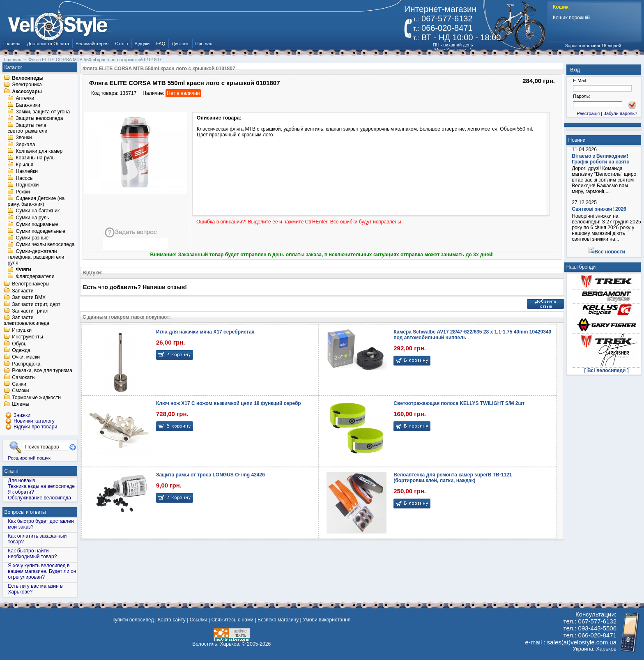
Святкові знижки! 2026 (599, 209)
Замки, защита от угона (43, 112)
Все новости (610, 252)
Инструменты (28, 337)
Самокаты (24, 377)
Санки (19, 384)
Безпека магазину (278, 620)
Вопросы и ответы (25, 512)
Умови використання (327, 620)
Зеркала (25, 145)
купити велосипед (133, 620)
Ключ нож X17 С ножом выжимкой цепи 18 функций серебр (229, 403)
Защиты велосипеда (39, 119)
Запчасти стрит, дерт (36, 304)
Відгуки (142, 44)
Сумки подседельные (40, 231)
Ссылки (199, 620)
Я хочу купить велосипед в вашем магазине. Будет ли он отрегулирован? (42, 571)
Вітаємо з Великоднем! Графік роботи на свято (600, 159)
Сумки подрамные (37, 225)
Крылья (24, 165)
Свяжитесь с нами (232, 620)
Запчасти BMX (29, 298)
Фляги (23, 270)
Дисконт (180, 44)
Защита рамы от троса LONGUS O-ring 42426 (210, 475)
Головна (12, 44)
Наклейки (27, 172)
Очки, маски (26, 357)
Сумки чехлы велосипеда (45, 245)
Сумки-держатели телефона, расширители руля (36, 257)
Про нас (204, 44)
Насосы (24, 178)
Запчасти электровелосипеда (26, 321)
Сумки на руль (32, 218)
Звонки (24, 138)
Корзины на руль (35, 158)
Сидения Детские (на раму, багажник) (36, 201)
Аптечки (25, 99)
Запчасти (23, 291)
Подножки (27, 185)
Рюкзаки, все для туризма (42, 371)
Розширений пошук (29, 458)
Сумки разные (32, 238)
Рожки (23, 192)
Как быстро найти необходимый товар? (32, 554)
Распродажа (26, 364)
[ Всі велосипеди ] (607, 370)
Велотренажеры (31, 284)
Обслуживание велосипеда (39, 498)
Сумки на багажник (38, 211)
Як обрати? (21, 492)
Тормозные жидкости (36, 398)
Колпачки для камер (39, 151)
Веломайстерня (92, 44)
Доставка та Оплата (48, 44)
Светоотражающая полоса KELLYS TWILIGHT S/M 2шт (459, 403)
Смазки (20, 391)
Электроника (27, 85)
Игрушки (22, 330)
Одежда (21, 350)
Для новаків (21, 481)
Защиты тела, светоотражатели (28, 128)
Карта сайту (171, 620)
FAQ (161, 44)
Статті (121, 44)
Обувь (19, 344)
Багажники (28, 105)
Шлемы (21, 405)
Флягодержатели (35, 276)
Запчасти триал (30, 311)
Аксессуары (27, 92)
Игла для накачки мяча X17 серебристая (205, 332)
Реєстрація (588, 113)
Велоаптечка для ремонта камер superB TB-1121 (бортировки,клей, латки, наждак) (453, 478)
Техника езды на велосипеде (41, 486)
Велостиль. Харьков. (216, 644)
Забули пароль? (620, 113)
